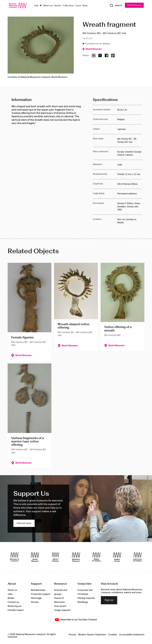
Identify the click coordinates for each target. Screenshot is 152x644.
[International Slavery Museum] (56, 557)
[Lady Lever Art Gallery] (138, 557)
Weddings (83, 602)
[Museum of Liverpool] (14, 557)
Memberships (38, 590)
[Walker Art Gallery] (96, 557)
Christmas (83, 594)
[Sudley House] (117, 557)
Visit (36, 6)
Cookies (113, 635)
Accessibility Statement (132, 635)
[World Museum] (35, 557)
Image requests (62, 610)
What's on (48, 6)
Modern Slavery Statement (92, 635)
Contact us (13, 602)
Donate (35, 602)
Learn (78, 6)
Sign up (109, 600)
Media (11, 598)
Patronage (36, 598)
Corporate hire (85, 590)
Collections (68, 6)
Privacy (72, 635)
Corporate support (41, 594)
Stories (58, 6)
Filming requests (86, 598)
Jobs (10, 594)
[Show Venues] (41, 6)
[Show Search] (115, 5)
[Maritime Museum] (76, 557)
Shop (85, 6)
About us (12, 590)
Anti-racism (60, 606)
